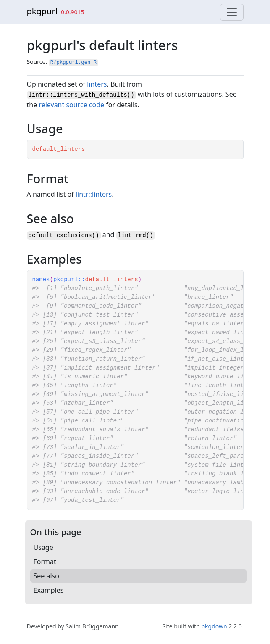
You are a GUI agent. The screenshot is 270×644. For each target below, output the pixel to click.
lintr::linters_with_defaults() (81, 95)
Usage (43, 547)
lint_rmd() (136, 235)
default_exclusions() (64, 235)
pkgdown (214, 626)
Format (45, 562)
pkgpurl (42, 11)
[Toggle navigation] (232, 12)
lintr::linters (94, 194)
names (41, 280)
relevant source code (71, 105)
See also (46, 576)
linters (97, 84)
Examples (49, 590)
